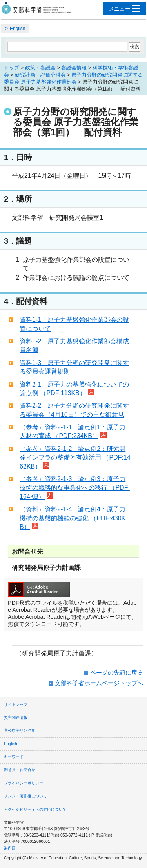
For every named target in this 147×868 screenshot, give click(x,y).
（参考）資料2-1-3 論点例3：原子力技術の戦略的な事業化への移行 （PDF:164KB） (75, 488)
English (17, 29)
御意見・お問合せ (20, 770)
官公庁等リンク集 (20, 730)
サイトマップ (16, 705)
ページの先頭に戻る (117, 672)
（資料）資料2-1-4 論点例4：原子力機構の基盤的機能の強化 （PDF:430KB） (73, 518)
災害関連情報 (16, 718)
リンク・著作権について (25, 796)
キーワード (14, 757)
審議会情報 (74, 68)
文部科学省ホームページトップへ (99, 683)
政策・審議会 (40, 68)
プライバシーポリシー (24, 783)
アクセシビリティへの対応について (35, 809)
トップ (12, 68)
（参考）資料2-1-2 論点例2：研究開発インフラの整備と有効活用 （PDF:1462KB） (75, 458)
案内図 (10, 848)
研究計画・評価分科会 (40, 75)
